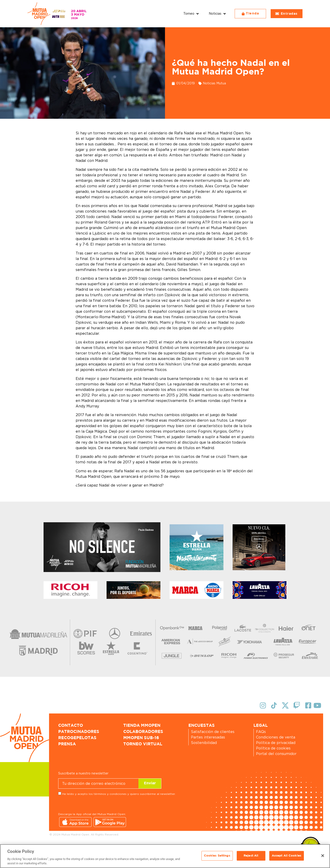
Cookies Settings (217, 856)
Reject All (251, 856)
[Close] (323, 856)
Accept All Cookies (287, 856)
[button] (191, 14)
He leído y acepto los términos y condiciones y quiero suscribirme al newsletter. (119, 794)
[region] (165, 856)
